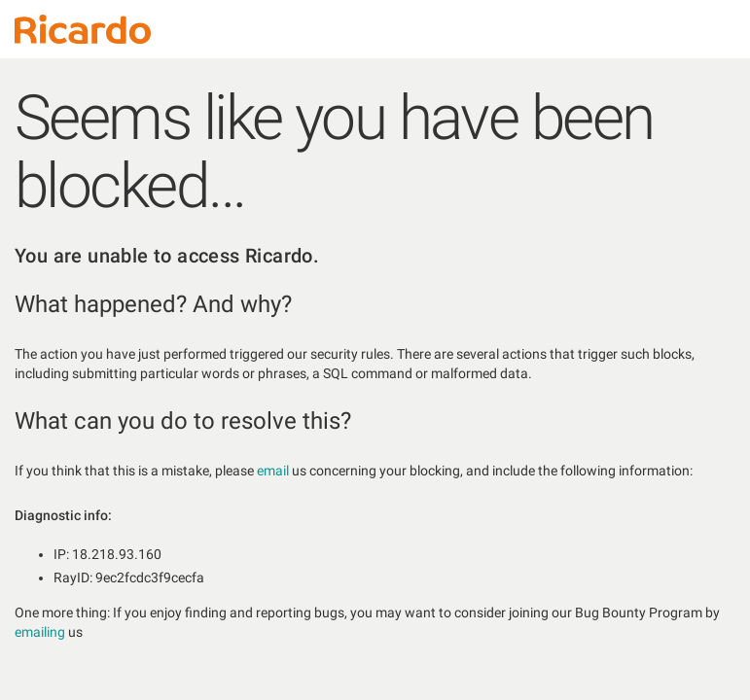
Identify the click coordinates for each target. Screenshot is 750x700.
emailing (40, 632)
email (273, 471)
